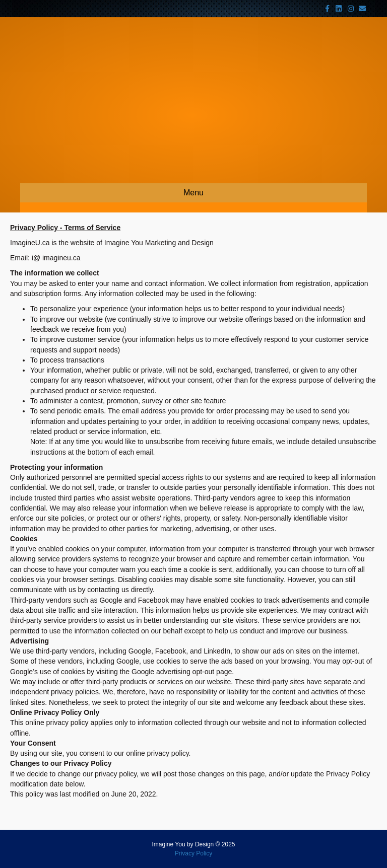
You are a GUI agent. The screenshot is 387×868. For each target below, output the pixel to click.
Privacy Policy (194, 853)
